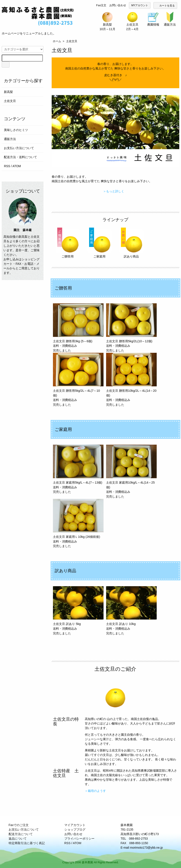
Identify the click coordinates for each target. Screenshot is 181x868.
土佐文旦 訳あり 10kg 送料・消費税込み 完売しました (131, 611)
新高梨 (8, 92)
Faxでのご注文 (19, 825)
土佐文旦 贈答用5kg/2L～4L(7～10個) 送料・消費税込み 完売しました (78, 379)
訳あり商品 (131, 243)
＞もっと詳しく (114, 191)
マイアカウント (75, 825)
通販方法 (10, 139)
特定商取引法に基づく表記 (27, 843)
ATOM (17, 166)
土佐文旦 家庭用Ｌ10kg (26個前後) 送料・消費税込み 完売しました (78, 523)
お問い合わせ (118, 5)
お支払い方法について (19, 148)
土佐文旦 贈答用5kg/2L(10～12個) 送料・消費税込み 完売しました (131, 328)
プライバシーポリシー (79, 839)
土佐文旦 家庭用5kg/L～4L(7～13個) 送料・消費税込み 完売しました (78, 469)
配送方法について (21, 834)
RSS (7, 166)
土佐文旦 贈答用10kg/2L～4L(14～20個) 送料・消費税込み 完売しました (131, 379)
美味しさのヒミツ (16, 130)
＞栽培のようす (95, 791)
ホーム (57, 41)
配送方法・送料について (20, 157)
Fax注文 (101, 5)
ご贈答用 (68, 243)
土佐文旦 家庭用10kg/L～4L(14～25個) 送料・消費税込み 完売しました (131, 471)
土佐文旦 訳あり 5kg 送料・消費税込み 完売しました (78, 611)
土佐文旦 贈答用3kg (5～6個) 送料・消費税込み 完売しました (78, 328)
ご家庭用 (100, 243)
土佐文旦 (72, 41)
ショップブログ (75, 829)
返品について (18, 839)
